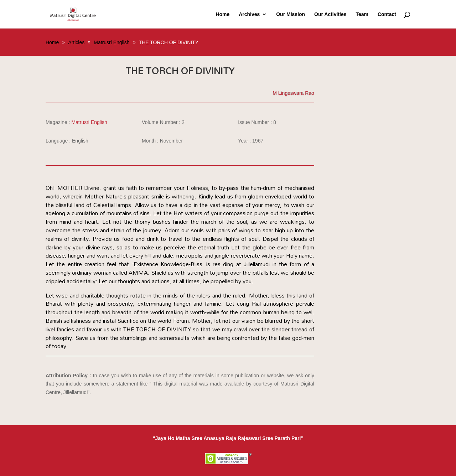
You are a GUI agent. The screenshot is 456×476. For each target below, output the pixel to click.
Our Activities (330, 14)
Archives (249, 14)
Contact (387, 14)
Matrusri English (89, 122)
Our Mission (291, 14)
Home (222, 14)
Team (362, 14)
